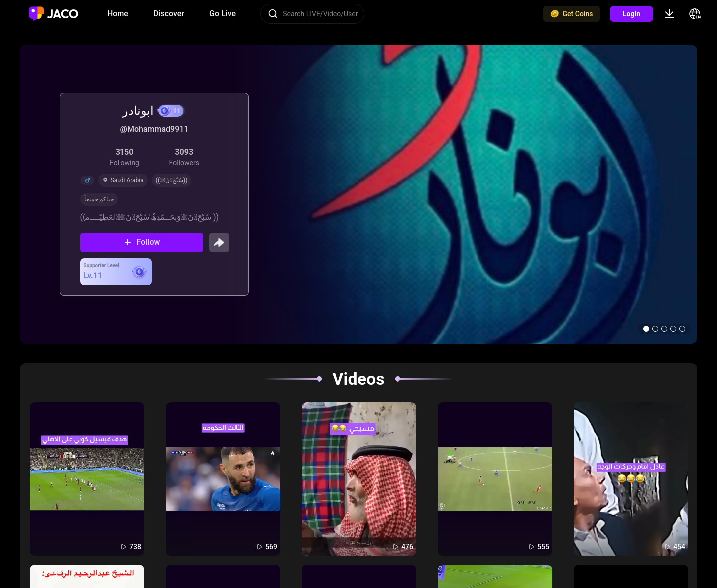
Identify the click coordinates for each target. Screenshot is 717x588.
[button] (646, 329)
